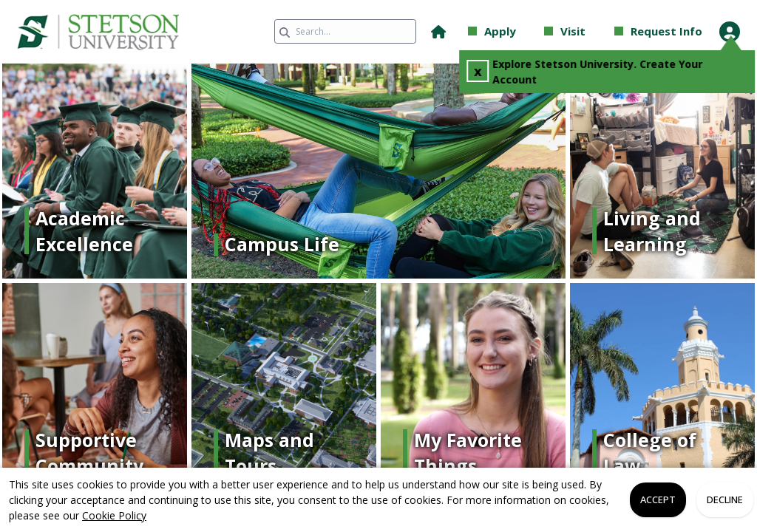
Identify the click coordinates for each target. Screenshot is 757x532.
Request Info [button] (666, 31)
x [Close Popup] (480, 71)
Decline (725, 499)
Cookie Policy (114, 515)
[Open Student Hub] (729, 32)
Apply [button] (500, 31)
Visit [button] (573, 31)
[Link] (95, 231)
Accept (658, 499)
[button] (438, 32)
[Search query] (345, 31)
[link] (118, 32)
